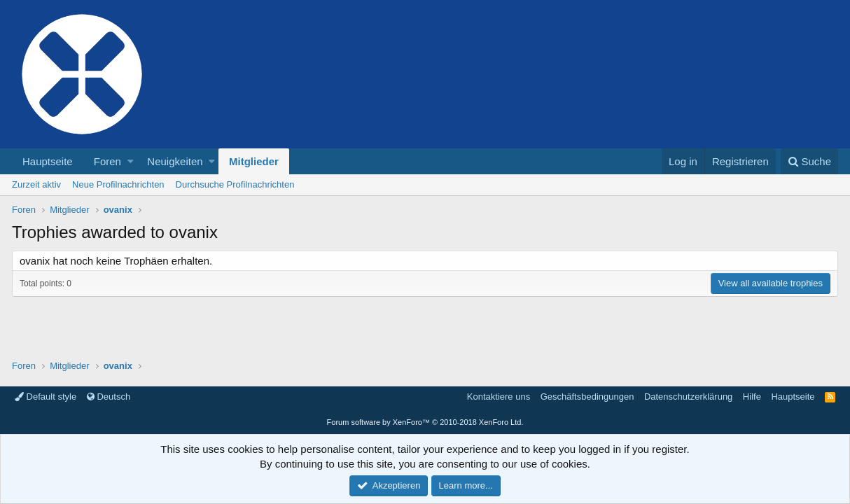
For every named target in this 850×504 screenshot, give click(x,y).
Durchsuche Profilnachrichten (235, 184)
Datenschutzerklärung (688, 397)
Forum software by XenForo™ (425, 422)
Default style (46, 397)
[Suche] (809, 161)
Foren (107, 161)
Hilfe (752, 397)
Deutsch (109, 397)
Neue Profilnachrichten (118, 184)
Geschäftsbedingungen (587, 397)
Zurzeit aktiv (36, 184)
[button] (131, 161)
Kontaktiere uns (499, 397)
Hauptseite (48, 161)
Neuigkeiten (175, 161)
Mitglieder (254, 161)
